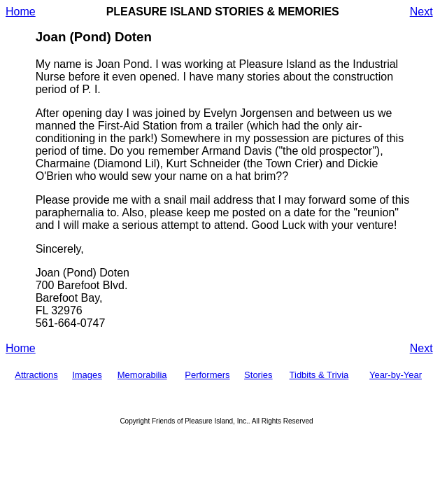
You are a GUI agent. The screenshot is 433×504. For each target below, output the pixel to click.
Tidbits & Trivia (319, 375)
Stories (258, 375)
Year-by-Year (396, 375)
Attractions (36, 375)
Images (87, 375)
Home (21, 12)
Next (421, 12)
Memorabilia (142, 375)
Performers (207, 375)
